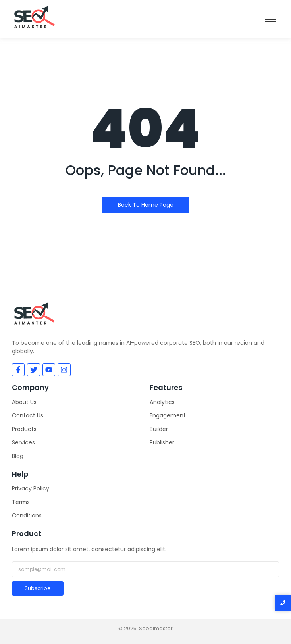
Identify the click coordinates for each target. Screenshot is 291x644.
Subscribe (38, 588)
